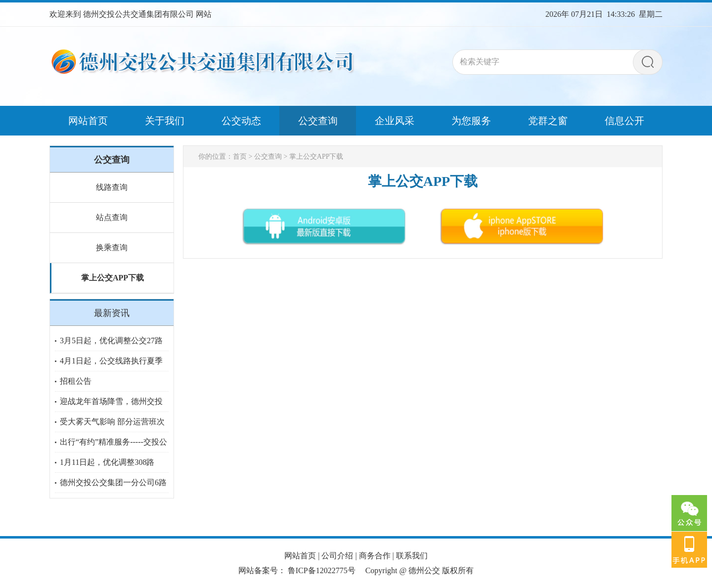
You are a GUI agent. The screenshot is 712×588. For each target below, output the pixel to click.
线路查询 (112, 187)
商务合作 (375, 556)
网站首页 (300, 556)
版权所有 (458, 570)
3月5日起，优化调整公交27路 (111, 340)
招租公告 (76, 381)
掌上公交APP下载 (112, 278)
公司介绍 (337, 556)
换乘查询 (112, 248)
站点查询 (112, 217)
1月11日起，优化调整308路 (107, 462)
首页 (240, 157)
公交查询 (268, 157)
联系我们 (412, 556)
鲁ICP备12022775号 (322, 570)
